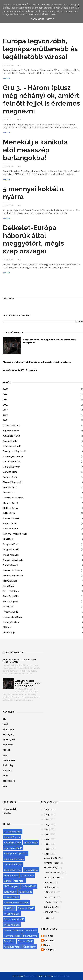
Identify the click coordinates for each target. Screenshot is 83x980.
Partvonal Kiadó (11, 591)
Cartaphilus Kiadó (12, 461)
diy (5, 719)
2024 (6, 410)
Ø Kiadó (7, 627)
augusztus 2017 (52, 878)
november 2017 (52, 863)
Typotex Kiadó (11, 612)
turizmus (7, 771)
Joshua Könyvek (11, 518)
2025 (6, 415)
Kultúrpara (50, 950)
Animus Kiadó (10, 441)
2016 (47, 918)
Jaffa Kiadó (9, 513)
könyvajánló (9, 740)
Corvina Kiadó (10, 472)
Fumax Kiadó (10, 487)
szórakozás (9, 760)
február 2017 (50, 907)
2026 (6, 420)
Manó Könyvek (11, 555)
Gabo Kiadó (9, 492)
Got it (51, 19)
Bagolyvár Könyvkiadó (15, 451)
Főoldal (7, 813)
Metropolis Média (12, 570)
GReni (47, 945)
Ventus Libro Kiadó (13, 617)
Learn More (37, 19)
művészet (8, 745)
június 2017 (50, 887)
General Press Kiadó (13, 498)
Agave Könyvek (11, 430)
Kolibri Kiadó (10, 523)
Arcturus (48, 936)
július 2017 (49, 882)
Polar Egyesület (11, 596)
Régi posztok (10, 809)
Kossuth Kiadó (10, 529)
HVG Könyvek (10, 503)
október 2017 (51, 868)
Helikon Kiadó (10, 508)
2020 (6, 389)
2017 (47, 854)
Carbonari (49, 940)
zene (5, 776)
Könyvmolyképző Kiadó (15, 534)
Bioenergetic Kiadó (13, 456)
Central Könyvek (12, 467)
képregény (9, 734)
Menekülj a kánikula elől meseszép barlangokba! (35, 150)
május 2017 (50, 892)
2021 (6, 394)
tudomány (8, 765)
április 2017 (50, 897)
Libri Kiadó (9, 539)
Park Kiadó (9, 586)
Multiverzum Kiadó (13, 575)
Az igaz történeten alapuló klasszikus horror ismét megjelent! (28, 683)
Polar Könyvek (10, 601)
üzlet (6, 786)
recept (6, 750)
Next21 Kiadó (10, 581)
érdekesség (9, 781)
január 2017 (50, 912)
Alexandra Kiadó (11, 436)
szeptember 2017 (53, 873)
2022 (6, 399)
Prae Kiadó (9, 606)
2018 (47, 849)
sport (6, 755)
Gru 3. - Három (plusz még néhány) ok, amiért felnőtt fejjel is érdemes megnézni (41, 99)
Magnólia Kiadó (11, 544)
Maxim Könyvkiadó (13, 560)
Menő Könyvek (11, 565)
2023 (6, 405)
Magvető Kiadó (11, 549)
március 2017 (51, 902)
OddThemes (31, 976)
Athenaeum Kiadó (12, 446)
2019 (47, 844)
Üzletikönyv (9, 632)
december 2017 (52, 858)
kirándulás (8, 729)
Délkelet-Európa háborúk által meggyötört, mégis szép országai (33, 239)
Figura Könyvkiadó (13, 482)
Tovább (6, 78)
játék (6, 724)
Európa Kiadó (10, 477)
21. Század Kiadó (12, 425)
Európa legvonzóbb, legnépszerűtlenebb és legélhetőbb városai (40, 49)
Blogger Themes (62, 976)
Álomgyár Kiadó (11, 622)
